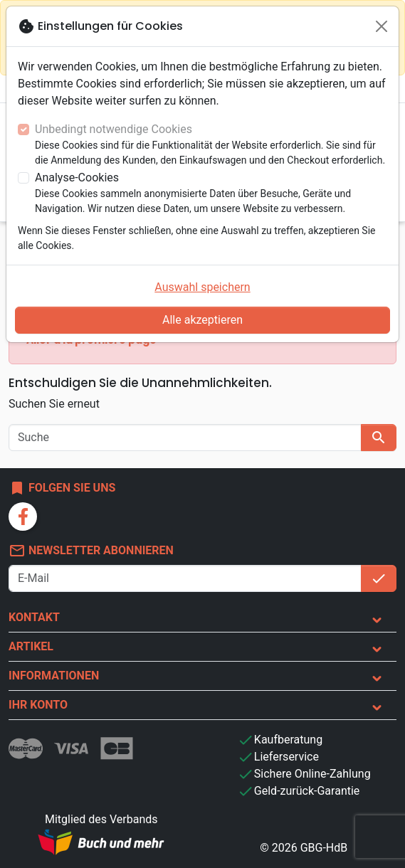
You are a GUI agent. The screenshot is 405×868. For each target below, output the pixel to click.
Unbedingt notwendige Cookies (114, 129)
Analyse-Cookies (77, 178)
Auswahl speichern (202, 287)
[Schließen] (382, 26)
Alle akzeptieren (202, 320)
